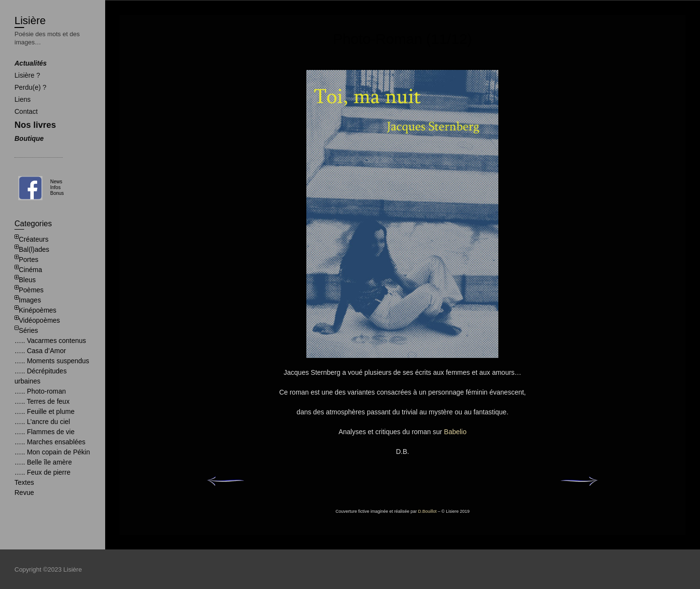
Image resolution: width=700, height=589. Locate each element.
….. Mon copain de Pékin (52, 452)
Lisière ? (27, 75)
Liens (22, 99)
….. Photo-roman (40, 391)
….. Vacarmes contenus (50, 341)
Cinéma (30, 270)
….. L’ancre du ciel (42, 422)
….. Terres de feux (42, 401)
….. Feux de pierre (42, 472)
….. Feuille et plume (45, 411)
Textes (24, 482)
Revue (24, 493)
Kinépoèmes (38, 310)
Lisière (30, 21)
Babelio (455, 432)
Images (30, 300)
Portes (28, 260)
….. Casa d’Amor (40, 351)
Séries (28, 330)
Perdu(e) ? (30, 87)
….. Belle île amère (43, 462)
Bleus (27, 280)
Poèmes (31, 290)
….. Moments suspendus (52, 361)
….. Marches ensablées (50, 442)
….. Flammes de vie (44, 432)
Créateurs (34, 239)
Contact (26, 111)
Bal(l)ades (34, 249)
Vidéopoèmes (39, 320)
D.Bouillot (428, 511)
